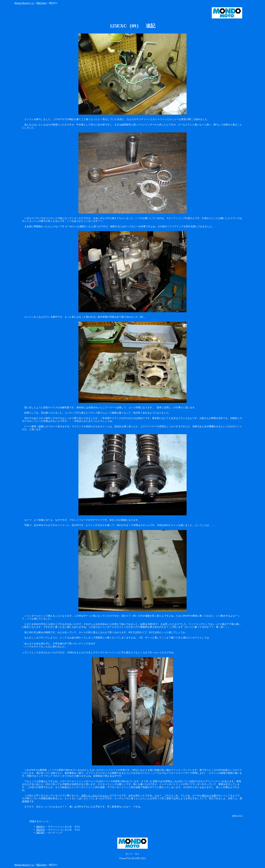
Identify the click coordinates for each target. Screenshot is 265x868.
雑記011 (40, 827)
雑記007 (40, 833)
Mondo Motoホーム (24, 3)
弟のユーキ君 (209, 796)
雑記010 (40, 830)
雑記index (41, 3)
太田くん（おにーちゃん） (95, 796)
